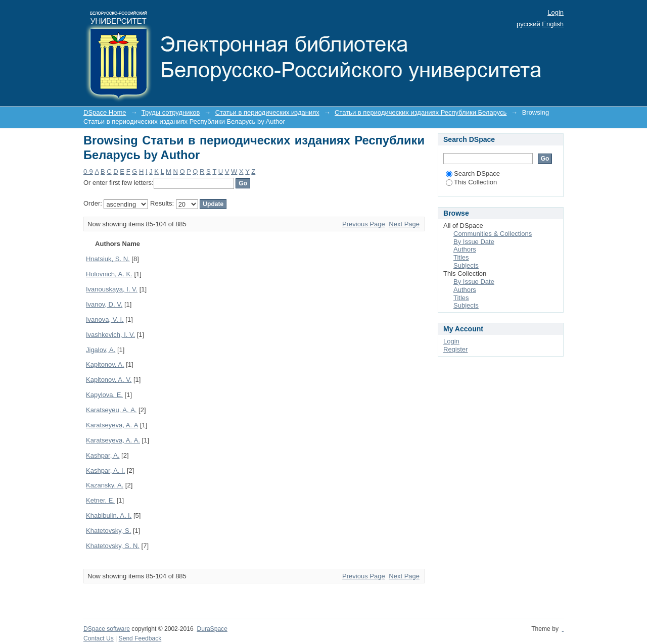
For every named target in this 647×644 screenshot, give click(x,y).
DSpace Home (105, 112)
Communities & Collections (493, 234)
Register (455, 349)
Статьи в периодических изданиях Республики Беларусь (421, 112)
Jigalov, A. (101, 350)
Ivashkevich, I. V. (110, 335)
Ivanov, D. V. (104, 304)
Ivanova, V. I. (105, 319)
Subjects (466, 265)
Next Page (404, 224)
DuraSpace (212, 629)
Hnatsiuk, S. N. (108, 259)
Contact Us (99, 638)
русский (528, 24)
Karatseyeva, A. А (112, 425)
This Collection (471, 182)
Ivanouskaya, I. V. (112, 289)
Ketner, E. (100, 500)
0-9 (88, 171)
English (553, 24)
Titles (461, 257)
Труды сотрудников (171, 112)
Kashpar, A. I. (105, 470)
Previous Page (364, 224)
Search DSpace (473, 174)
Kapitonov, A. (105, 364)
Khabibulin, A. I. (109, 515)
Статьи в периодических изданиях (267, 112)
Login (556, 12)
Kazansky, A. (105, 485)
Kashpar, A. (103, 455)
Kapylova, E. (104, 395)
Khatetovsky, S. (108, 531)
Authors (465, 249)
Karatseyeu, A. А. (111, 410)
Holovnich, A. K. (109, 274)
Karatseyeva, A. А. (113, 440)
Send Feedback (140, 638)
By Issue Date (474, 242)
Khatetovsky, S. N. (113, 546)
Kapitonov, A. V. (109, 380)
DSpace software (107, 629)
